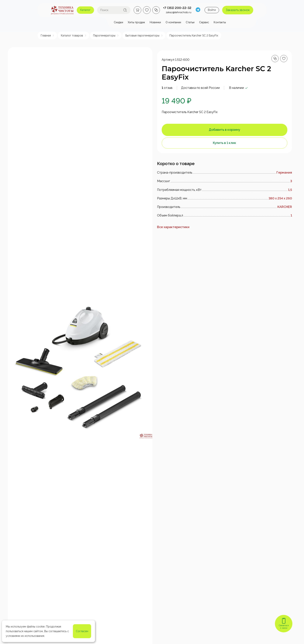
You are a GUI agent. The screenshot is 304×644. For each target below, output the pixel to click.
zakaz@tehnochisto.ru (179, 12)
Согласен (82, 631)
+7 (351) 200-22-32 (177, 8)
